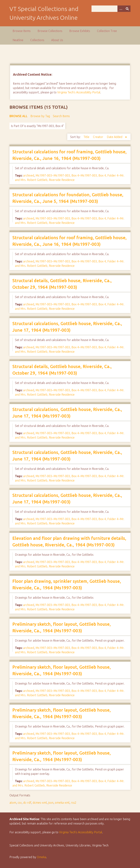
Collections (37, 40)
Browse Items (22, 31)
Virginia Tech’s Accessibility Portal (81, 832)
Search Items (61, 116)
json (51, 803)
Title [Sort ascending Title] (87, 137)
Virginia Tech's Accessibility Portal (79, 92)
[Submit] (127, 9)
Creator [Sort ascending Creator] (98, 137)
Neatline (18, 40)
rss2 (74, 803)
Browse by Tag (40, 116)
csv (20, 803)
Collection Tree (107, 31)
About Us (57, 40)
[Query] (111, 9)
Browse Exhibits (80, 31)
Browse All (19, 116)
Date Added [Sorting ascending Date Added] (115, 137)
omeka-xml (62, 803)
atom (13, 803)
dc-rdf (27, 803)
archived (29, 175)
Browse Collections (50, 31)
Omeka (41, 857)
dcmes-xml (40, 803)
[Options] (121, 9)
